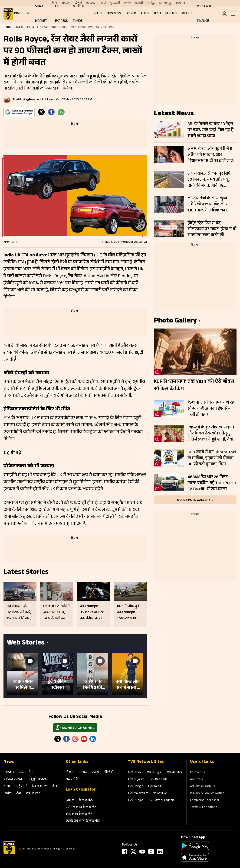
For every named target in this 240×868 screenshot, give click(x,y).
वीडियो (109, 773)
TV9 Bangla (135, 787)
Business (114, 14)
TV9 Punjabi (136, 801)
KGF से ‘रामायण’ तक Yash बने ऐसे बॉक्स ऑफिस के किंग (194, 386)
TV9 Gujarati (136, 780)
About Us (196, 780)
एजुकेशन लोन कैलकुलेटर (83, 821)
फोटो (95, 773)
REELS (98, 14)
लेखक (70, 773)
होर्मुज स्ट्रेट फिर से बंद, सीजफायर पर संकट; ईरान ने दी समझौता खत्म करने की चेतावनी (212, 229)
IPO (28, 14)
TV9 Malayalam (138, 794)
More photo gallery (194, 500)
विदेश (8, 793)
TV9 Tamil (154, 787)
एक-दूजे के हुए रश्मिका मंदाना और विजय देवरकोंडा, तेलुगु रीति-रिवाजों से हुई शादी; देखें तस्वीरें (211, 434)
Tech (157, 14)
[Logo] (9, 854)
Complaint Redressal (204, 801)
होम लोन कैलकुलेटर (80, 800)
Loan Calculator (81, 790)
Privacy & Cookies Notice (207, 794)
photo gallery (175, 321)
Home (17, 14)
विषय (83, 773)
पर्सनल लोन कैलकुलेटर (82, 807)
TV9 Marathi (174, 773)
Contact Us (197, 773)
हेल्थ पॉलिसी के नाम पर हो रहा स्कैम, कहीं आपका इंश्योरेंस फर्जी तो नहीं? (211, 409)
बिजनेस (9, 773)
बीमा (7, 787)
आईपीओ (21, 787)
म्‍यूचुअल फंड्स (39, 780)
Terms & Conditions (204, 807)
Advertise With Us (203, 787)
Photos (171, 14)
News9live (160, 794)
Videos (187, 14)
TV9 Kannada (158, 780)
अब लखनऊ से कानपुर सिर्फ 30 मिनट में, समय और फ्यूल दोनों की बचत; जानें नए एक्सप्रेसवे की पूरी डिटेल (210, 180)
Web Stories (26, 643)
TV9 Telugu (153, 773)
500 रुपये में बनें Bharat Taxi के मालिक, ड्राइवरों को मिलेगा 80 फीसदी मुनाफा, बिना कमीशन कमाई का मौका (212, 458)
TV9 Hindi (134, 773)
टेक (19, 793)
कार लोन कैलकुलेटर (80, 814)
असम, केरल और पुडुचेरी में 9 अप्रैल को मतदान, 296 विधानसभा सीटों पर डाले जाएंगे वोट (211, 155)
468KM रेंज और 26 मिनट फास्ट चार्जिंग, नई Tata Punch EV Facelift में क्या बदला (212, 483)
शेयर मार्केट (26, 773)
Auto (145, 14)
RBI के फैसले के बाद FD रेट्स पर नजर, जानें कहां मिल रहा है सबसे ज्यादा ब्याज (210, 130)
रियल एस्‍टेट (40, 787)
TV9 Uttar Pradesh (161, 801)
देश (55, 787)
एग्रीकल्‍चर (33, 793)
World (131, 14)
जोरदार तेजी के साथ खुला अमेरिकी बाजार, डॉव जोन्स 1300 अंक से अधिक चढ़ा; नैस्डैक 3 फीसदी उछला (208, 204)
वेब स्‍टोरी (72, 780)
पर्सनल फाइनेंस (14, 780)
